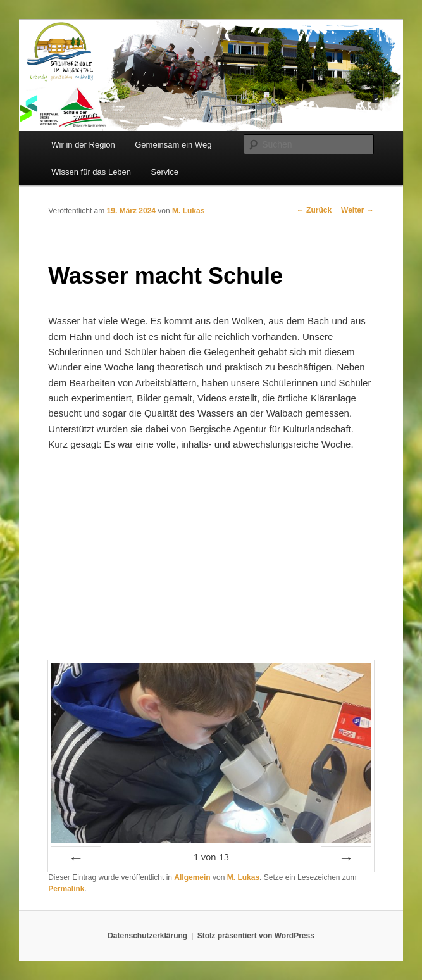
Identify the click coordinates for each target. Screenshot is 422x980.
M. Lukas (188, 211)
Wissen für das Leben (91, 172)
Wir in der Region (83, 145)
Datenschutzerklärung (147, 936)
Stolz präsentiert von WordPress (256, 936)
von (211, 857)
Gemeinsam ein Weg (173, 145)
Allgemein (192, 877)
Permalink (66, 889)
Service (165, 172)
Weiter (357, 210)
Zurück (314, 210)
